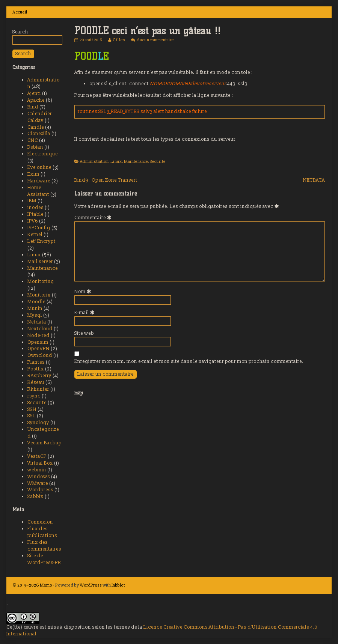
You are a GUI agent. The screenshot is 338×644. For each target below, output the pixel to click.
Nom (84, 292)
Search (20, 32)
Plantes (36, 362)
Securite (158, 162)
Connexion (40, 522)
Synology (38, 423)
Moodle (36, 302)
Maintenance (136, 162)
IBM (32, 201)
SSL (32, 416)
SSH (32, 409)
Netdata (37, 322)
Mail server (40, 262)
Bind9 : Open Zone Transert (106, 180)
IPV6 (33, 221)
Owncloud (40, 355)
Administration (94, 162)
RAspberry (39, 376)
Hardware (39, 181)
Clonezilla (39, 134)
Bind (33, 107)
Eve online (39, 167)
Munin (35, 308)
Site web (84, 333)
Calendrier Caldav (40, 117)
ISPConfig (39, 228)
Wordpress (40, 490)
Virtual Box (40, 463)
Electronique (43, 154)
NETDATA (314, 180)
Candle (36, 127)
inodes (35, 208)
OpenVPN (38, 349)
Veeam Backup (45, 443)
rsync (34, 396)
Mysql (35, 315)
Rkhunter (38, 389)
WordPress (91, 585)
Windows (39, 477)
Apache (36, 100)
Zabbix (35, 497)
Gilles (119, 40)
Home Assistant (38, 191)
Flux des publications (42, 532)
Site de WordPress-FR (44, 559)
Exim (33, 174)
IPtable (35, 214)
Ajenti (34, 93)
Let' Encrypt (41, 241)
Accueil (20, 12)
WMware (38, 483)
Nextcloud (40, 329)
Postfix (36, 369)
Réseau (36, 382)
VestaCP (37, 456)
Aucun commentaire (155, 40)
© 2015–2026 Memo (32, 585)
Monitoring (41, 281)
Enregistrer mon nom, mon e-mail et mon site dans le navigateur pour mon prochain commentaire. (189, 361)
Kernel (35, 235)
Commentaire (94, 218)
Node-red (38, 336)
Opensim (38, 342)
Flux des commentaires (44, 546)
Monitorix (39, 295)
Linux (116, 162)
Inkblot (118, 585)
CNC (33, 140)
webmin (37, 470)
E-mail (86, 313)
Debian (35, 147)
